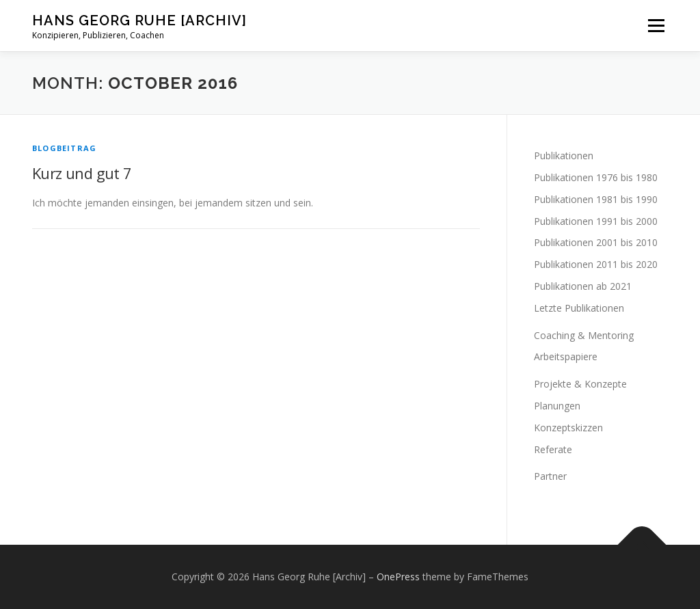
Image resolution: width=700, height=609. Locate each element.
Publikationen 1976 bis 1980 (596, 177)
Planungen (557, 406)
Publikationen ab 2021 (583, 286)
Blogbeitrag (64, 148)
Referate (553, 449)
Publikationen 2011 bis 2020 (596, 264)
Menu (656, 26)
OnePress (398, 577)
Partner (550, 476)
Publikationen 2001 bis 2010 (596, 242)
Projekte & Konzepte (580, 384)
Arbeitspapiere (566, 356)
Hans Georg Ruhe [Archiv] (139, 21)
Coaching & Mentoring (584, 335)
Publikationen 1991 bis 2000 (596, 221)
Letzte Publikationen (579, 308)
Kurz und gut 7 (82, 173)
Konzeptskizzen (568, 428)
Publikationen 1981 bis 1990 (596, 199)
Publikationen (564, 155)
